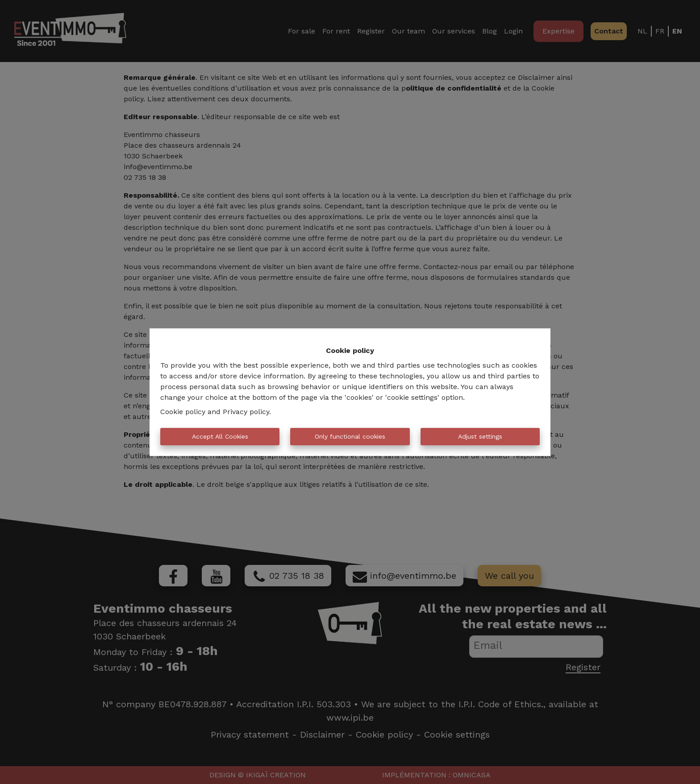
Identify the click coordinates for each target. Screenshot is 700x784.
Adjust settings (480, 436)
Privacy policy (246, 412)
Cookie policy (183, 412)
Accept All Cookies (220, 436)
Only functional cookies (350, 436)
